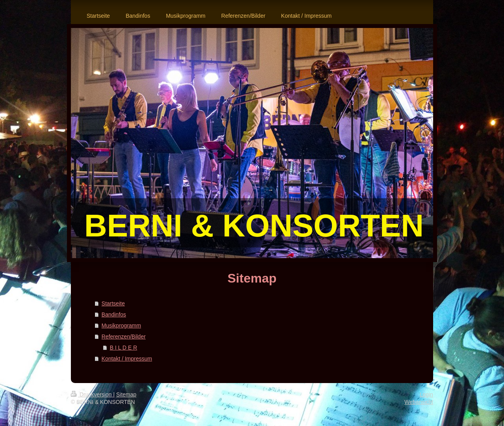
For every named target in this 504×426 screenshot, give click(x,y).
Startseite (113, 303)
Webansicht (419, 402)
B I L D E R (124, 348)
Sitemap (126, 394)
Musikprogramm (121, 326)
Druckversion (92, 394)
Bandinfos (114, 314)
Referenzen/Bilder (124, 337)
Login (426, 394)
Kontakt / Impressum (127, 359)
